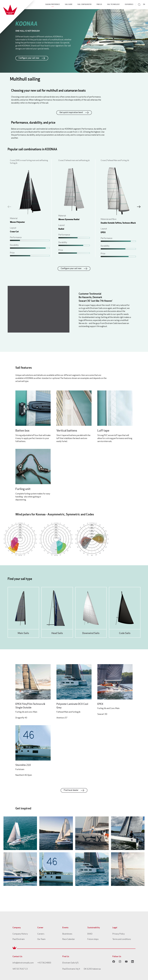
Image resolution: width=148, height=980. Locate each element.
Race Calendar (69, 939)
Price (12, 253)
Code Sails (125, 633)
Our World (129, 4)
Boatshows (67, 934)
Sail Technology (113, 4)
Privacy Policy (119, 934)
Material (14, 219)
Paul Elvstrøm (19, 939)
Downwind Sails (91, 633)
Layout (13, 228)
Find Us (99, 4)
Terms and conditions (122, 939)
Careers (41, 934)
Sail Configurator (84, 4)
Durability (14, 245)
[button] (139, 207)
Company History (20, 934)
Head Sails (57, 633)
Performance (16, 238)
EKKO (90, 934)
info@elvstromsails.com (23, 963)
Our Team (41, 939)
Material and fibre (109, 219)
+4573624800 (44, 963)
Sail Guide (69, 4)
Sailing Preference (53, 4)
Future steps (93, 939)
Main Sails (23, 633)
